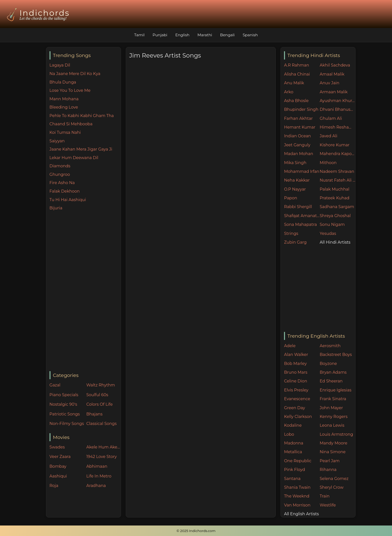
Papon (290, 198)
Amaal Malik (332, 74)
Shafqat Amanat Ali (302, 216)
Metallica (293, 452)
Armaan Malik (334, 92)
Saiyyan (57, 141)
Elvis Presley (296, 390)
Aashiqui (58, 476)
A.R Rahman (296, 65)
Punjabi (160, 35)
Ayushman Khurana (338, 101)
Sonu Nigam (332, 224)
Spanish (250, 35)
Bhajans (94, 414)
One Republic (298, 461)
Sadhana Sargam (337, 207)
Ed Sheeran (331, 381)
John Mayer (331, 408)
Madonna (294, 443)
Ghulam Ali (331, 118)
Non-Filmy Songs (67, 424)
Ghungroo (60, 174)
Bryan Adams (333, 372)
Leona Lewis (332, 425)
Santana (292, 479)
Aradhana (96, 486)
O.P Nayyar (295, 189)
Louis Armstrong (336, 434)
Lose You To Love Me (70, 90)
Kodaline (293, 425)
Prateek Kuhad (335, 198)
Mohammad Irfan (302, 171)
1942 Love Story (101, 457)
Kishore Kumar (335, 145)
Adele (290, 346)
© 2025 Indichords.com (196, 531)
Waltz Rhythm (101, 385)
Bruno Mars (296, 372)
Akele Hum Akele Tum (103, 447)
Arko (289, 92)
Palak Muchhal (335, 189)
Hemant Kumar (300, 127)
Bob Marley (295, 364)
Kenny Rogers (334, 417)
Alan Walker (296, 355)
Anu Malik (294, 83)
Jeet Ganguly (297, 145)
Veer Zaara (60, 457)
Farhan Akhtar (298, 118)
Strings (291, 233)
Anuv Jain (329, 83)
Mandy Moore (333, 443)
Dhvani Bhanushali (338, 109)
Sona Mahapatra (300, 224)
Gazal (55, 385)
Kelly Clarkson (298, 417)
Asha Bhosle (296, 101)
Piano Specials (64, 395)
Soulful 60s (97, 395)
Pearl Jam (330, 461)
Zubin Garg (295, 242)
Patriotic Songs (65, 414)
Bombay (58, 466)
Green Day (294, 408)
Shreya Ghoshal (335, 216)
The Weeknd (297, 496)
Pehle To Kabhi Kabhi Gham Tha (82, 116)
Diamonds (60, 166)
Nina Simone (333, 452)
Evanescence (297, 399)
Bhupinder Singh (301, 109)
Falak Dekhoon (65, 191)
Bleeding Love (64, 107)
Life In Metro (99, 476)
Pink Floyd (294, 470)
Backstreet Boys (336, 355)
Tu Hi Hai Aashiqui (68, 200)
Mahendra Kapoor (338, 154)
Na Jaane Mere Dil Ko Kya (75, 74)
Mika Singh (295, 163)
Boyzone (328, 364)
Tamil (139, 35)
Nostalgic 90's (63, 404)
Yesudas (328, 233)
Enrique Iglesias (336, 390)
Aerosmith (330, 346)
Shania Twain (297, 487)
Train (325, 496)
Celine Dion (295, 381)
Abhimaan (97, 466)
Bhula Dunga (63, 82)
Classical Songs (101, 424)
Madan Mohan (298, 154)
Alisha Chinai (297, 74)
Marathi (205, 35)
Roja (54, 486)
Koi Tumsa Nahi (65, 132)
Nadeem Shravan (337, 171)
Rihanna (328, 470)
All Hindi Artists (335, 242)
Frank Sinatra (333, 399)
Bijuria (56, 208)
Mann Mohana (64, 99)
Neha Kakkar (297, 180)
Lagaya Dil (60, 65)
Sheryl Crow (332, 487)
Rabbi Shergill (298, 207)
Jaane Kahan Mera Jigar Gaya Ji (81, 149)
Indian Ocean (297, 136)
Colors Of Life (99, 404)
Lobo (289, 434)
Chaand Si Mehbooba (71, 124)
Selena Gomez (334, 479)
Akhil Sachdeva (335, 65)
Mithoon (328, 163)
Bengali (227, 35)
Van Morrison (297, 505)
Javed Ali (329, 136)
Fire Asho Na (62, 183)
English (182, 35)
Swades (57, 447)
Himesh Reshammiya (338, 127)
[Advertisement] (85, 291)
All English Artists (301, 514)
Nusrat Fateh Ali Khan (338, 180)
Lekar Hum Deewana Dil (74, 158)
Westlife (328, 505)
